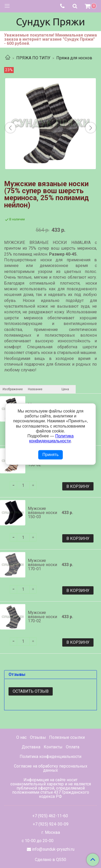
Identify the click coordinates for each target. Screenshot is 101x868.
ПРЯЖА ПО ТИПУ (33, 58)
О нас (21, 737)
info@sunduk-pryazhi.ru (53, 849)
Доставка (31, 747)
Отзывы (38, 737)
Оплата (73, 747)
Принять (50, 455)
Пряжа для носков (74, 58)
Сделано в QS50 (50, 860)
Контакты (53, 747)
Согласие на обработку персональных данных (51, 768)
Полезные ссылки (67, 737)
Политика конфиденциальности (50, 757)
